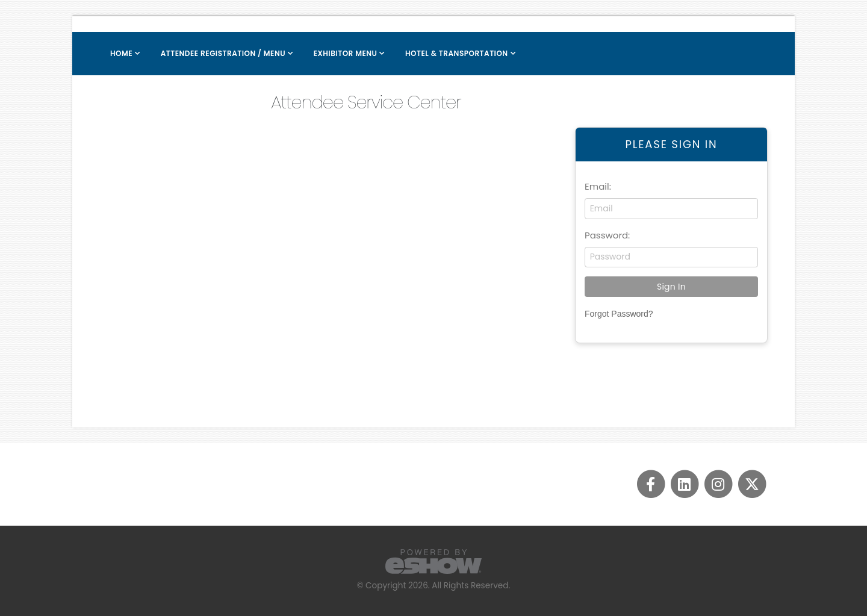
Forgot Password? (619, 314)
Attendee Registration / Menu (223, 53)
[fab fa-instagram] (719, 483)
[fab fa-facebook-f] (651, 483)
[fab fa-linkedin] (685, 483)
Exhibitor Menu (346, 53)
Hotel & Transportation (457, 53)
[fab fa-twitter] (752, 483)
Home (121, 53)
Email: (598, 186)
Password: (607, 235)
